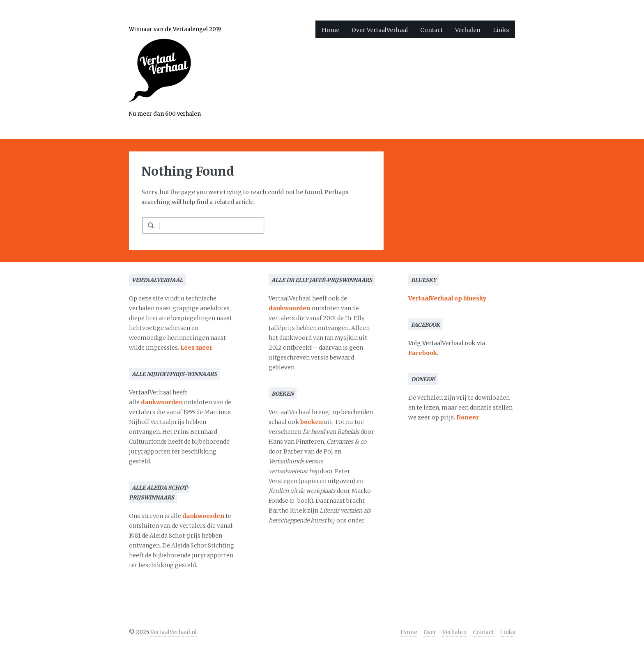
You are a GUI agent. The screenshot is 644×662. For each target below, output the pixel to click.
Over (430, 632)
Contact (431, 30)
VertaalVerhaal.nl (174, 632)
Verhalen (468, 30)
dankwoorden (162, 402)
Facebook (423, 353)
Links (501, 30)
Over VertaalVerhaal (380, 30)
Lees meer (196, 348)
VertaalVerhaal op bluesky (447, 298)
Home (330, 30)
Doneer (468, 417)
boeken (312, 422)
